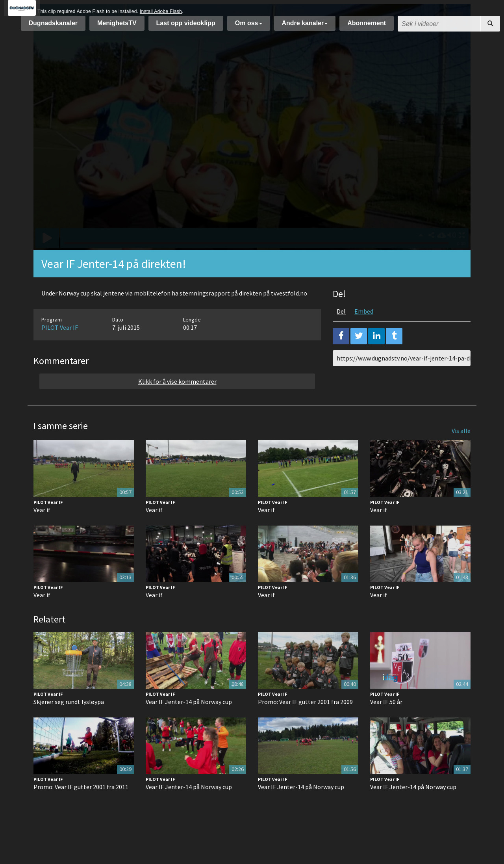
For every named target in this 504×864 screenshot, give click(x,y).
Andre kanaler (305, 27)
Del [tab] (341, 331)
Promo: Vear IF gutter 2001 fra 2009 (305, 721)
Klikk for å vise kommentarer (177, 401)
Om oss (249, 27)
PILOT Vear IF (60, 347)
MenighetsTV (117, 27)
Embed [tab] (364, 331)
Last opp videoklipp (186, 27)
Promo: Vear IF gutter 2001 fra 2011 (81, 806)
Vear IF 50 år (386, 721)
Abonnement (367, 27)
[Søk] (490, 28)
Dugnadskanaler (53, 27)
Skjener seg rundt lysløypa (69, 721)
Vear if (42, 530)
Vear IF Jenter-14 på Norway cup (189, 721)
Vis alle (461, 450)
